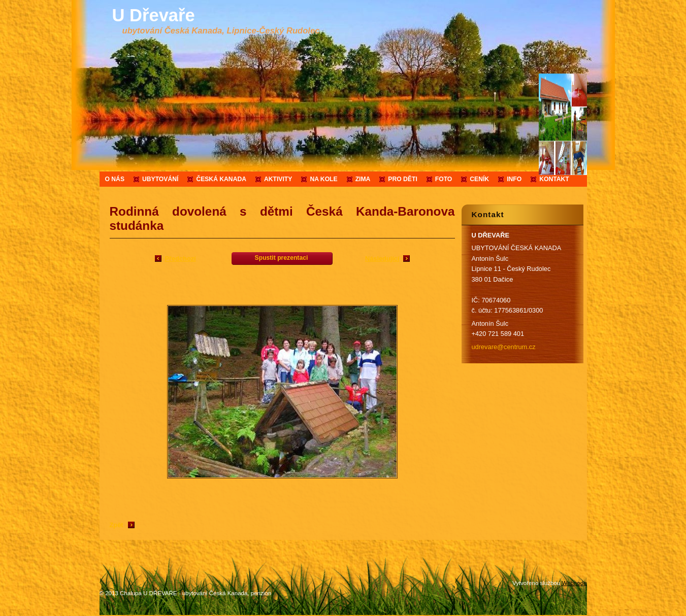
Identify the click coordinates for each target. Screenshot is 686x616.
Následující (382, 259)
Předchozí (181, 259)
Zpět (117, 525)
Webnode (574, 583)
